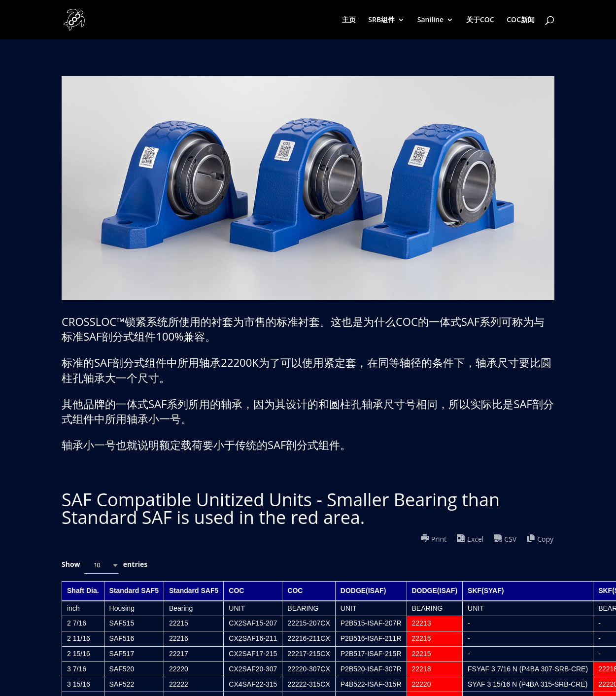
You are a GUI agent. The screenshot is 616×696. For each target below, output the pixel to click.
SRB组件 (381, 20)
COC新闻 (521, 20)
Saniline (430, 20)
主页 (349, 20)
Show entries (104, 565)
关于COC (480, 20)
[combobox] (102, 565)
